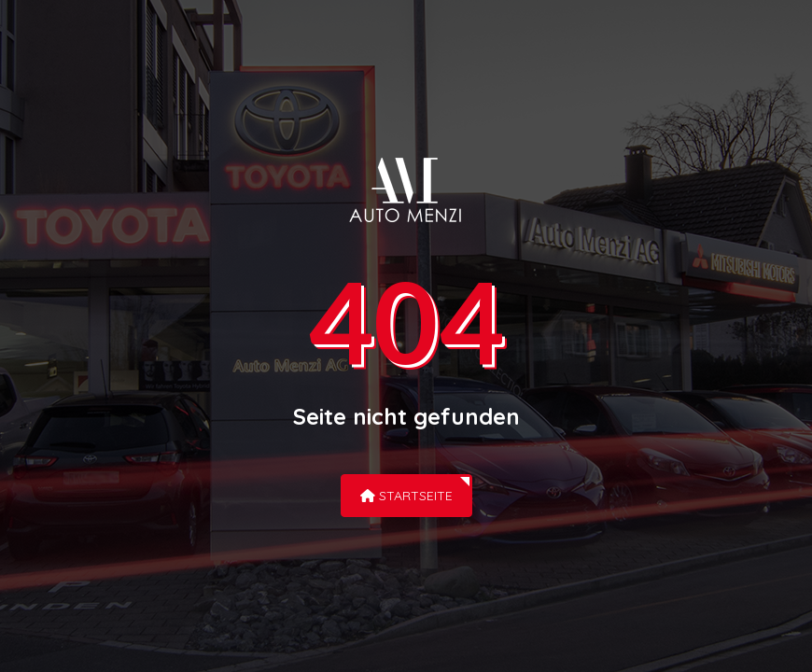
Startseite (406, 496)
